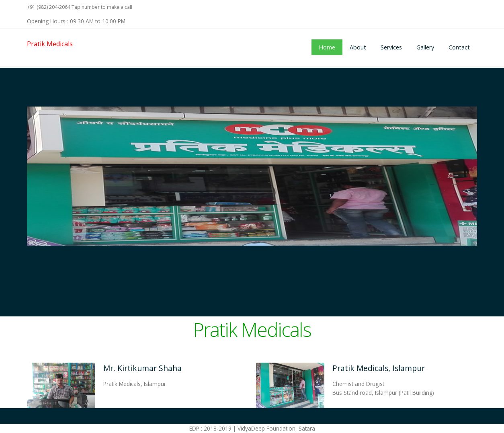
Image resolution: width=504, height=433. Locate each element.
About (358, 47)
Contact (459, 47)
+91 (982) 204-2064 (49, 7)
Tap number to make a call (102, 7)
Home (327, 47)
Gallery (425, 47)
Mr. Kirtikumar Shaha (142, 368)
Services (391, 47)
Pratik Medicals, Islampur (379, 368)
